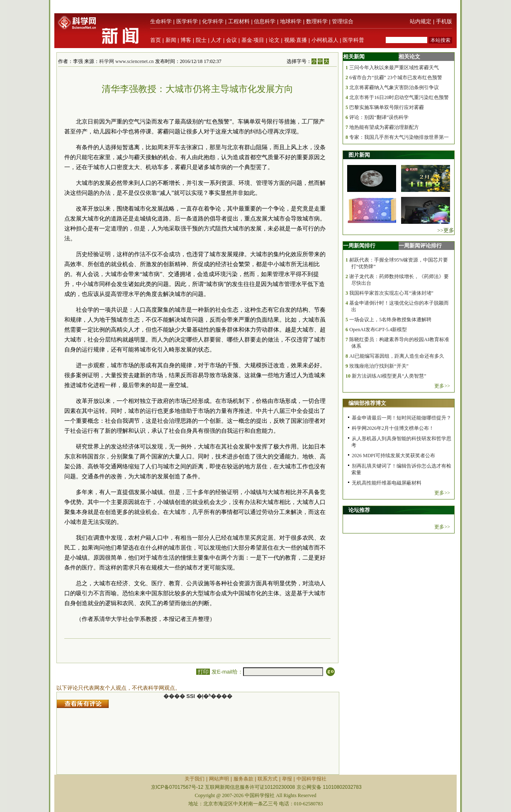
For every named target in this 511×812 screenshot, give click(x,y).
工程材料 (239, 21)
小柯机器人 (325, 40)
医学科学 (187, 21)
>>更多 (446, 230)
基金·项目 (253, 40)
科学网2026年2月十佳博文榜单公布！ (393, 428)
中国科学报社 (311, 779)
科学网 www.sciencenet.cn (127, 61)
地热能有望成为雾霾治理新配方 (384, 127)
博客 (186, 40)
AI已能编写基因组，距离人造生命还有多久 (397, 356)
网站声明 (219, 779)
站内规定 (421, 21)
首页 (156, 40)
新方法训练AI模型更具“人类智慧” (389, 376)
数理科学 (317, 21)
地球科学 (291, 21)
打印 (203, 672)
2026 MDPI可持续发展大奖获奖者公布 (393, 456)
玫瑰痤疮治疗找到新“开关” (379, 366)
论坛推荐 (359, 510)
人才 (216, 40)
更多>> (442, 386)
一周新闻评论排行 (420, 246)
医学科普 (353, 40)
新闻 (171, 40)
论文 (274, 40)
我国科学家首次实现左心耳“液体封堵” (391, 293)
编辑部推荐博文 (367, 403)
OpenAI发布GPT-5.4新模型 (378, 330)
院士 (201, 40)
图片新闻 (359, 155)
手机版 (444, 21)
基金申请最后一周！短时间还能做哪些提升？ (401, 418)
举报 (287, 779)
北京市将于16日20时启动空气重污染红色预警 (399, 97)
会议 (231, 40)
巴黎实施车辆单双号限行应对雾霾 (387, 107)
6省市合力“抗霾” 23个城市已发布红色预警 (396, 78)
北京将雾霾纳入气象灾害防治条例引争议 (394, 87)
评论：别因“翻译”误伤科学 (379, 117)
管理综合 (343, 21)
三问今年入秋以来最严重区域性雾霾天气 (394, 68)
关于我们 (195, 779)
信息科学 (265, 21)
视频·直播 (296, 40)
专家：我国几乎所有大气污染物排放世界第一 (399, 137)
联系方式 (268, 779)
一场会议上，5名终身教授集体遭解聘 (390, 320)
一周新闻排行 (359, 246)
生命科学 (161, 21)
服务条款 (243, 779)
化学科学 (213, 21)
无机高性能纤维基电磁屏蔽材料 (387, 483)
